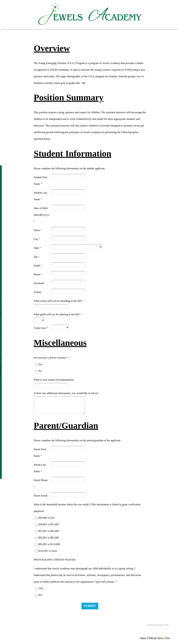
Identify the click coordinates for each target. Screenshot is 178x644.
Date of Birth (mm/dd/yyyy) (41, 215)
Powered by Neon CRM (158, 625)
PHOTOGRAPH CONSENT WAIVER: (55, 560)
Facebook (39, 283)
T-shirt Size (41, 328)
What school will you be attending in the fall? (59, 301)
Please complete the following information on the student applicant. (70, 168)
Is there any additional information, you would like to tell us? (66, 393)
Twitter (37, 292)
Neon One (164, 638)
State (37, 248)
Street (38, 230)
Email (38, 266)
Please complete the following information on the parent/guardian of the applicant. (77, 440)
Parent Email (41, 496)
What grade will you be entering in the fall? (58, 314)
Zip (37, 257)
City (37, 239)
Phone (38, 274)
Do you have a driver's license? (51, 358)
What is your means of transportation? (54, 380)
